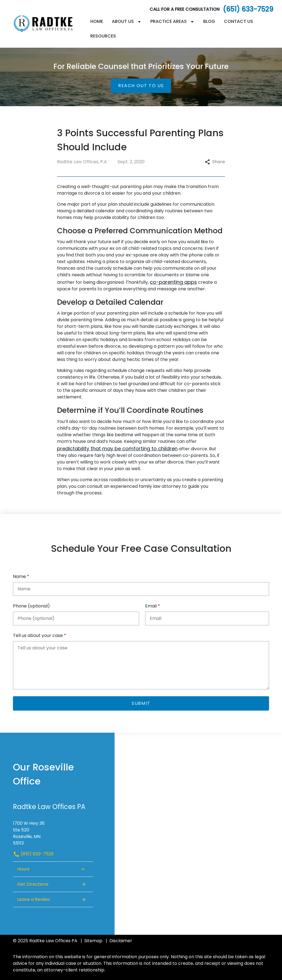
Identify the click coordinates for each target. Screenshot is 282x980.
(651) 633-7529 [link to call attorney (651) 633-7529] (33, 854)
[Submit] (141, 703)
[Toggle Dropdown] (140, 22)
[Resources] (103, 36)
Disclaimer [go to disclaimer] (121, 941)
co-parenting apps (173, 282)
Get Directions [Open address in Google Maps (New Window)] (52, 884)
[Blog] (209, 22)
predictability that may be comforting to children (117, 449)
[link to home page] (47, 24)
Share (215, 162)
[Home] (97, 22)
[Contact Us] (238, 22)
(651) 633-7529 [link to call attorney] (248, 9)
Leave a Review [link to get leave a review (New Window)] (52, 899)
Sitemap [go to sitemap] (93, 941)
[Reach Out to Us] (141, 86)
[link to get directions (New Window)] (53, 831)
